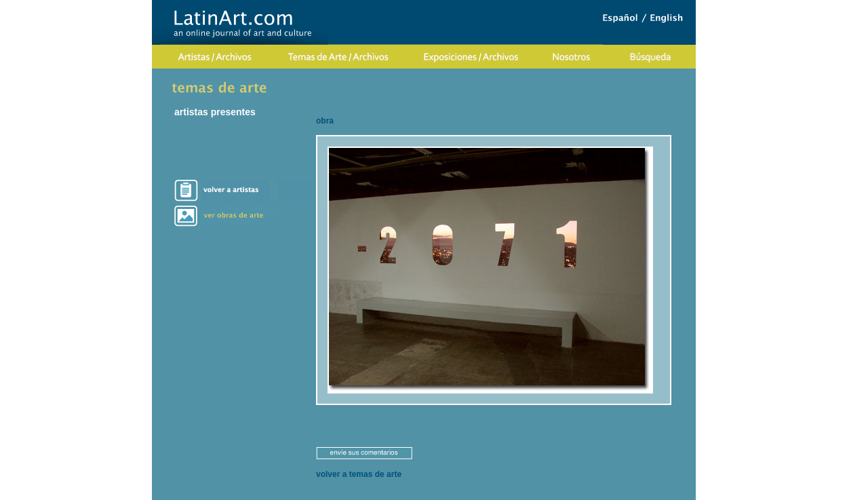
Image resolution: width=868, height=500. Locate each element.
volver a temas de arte (359, 474)
